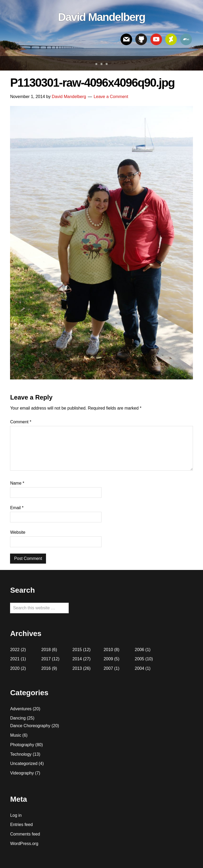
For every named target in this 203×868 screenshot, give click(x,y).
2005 (140, 659)
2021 (15, 659)
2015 (77, 650)
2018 (46, 650)
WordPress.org (24, 844)
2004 (140, 668)
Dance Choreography (30, 726)
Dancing (18, 718)
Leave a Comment (111, 97)
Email (17, 508)
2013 (77, 668)
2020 (15, 668)
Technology (21, 754)
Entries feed (21, 825)
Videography (22, 773)
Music (16, 735)
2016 (46, 668)
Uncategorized (24, 763)
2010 (108, 650)
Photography (22, 745)
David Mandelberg (101, 17)
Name (17, 483)
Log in (16, 815)
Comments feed (25, 834)
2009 (108, 659)
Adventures (21, 709)
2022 (15, 650)
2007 (108, 668)
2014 (77, 659)
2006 (140, 650)
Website (18, 532)
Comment (21, 422)
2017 (46, 659)
